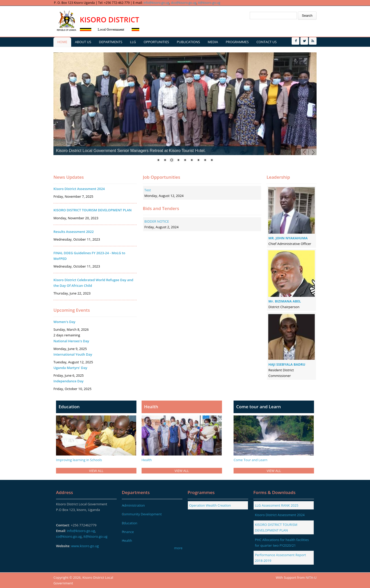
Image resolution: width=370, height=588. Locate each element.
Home (62, 42)
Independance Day (68, 381)
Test (148, 190)
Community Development (142, 514)
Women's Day (64, 322)
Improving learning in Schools (79, 460)
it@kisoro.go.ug (209, 3)
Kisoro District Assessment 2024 (79, 189)
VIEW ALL (96, 471)
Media (213, 42)
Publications (188, 42)
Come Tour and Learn (251, 460)
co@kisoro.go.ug (69, 536)
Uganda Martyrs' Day (70, 368)
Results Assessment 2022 (74, 232)
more (178, 548)
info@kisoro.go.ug (156, 3)
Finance (128, 532)
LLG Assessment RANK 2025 (277, 505)
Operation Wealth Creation (210, 505)
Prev (305, 153)
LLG (133, 42)
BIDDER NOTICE (157, 221)
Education (129, 523)
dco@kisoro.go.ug (184, 3)
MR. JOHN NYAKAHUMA (288, 238)
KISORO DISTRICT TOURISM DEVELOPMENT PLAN (92, 210)
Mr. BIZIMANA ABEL (285, 301)
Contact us (267, 42)
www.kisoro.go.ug (85, 546)
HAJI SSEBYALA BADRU (287, 364)
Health (147, 460)
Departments (111, 42)
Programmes (237, 42)
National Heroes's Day (71, 341)
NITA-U (311, 577)
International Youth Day (73, 354)
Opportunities (156, 42)
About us (83, 42)
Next (313, 153)
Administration (133, 505)
